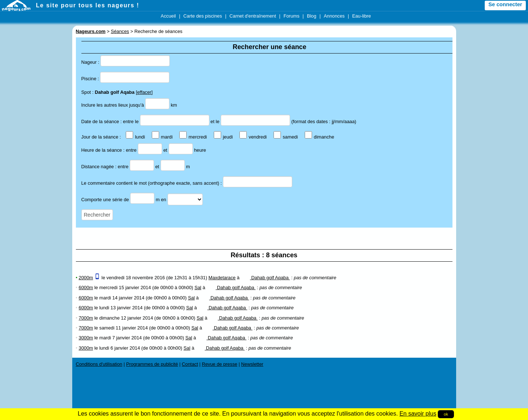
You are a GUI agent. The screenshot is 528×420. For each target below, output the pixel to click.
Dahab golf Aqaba (265, 278)
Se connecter (505, 4)
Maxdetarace (222, 278)
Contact (190, 364)
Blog (312, 16)
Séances (120, 31)
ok (446, 414)
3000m (86, 338)
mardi (162, 137)
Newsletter (252, 364)
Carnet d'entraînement (253, 16)
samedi (286, 137)
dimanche (320, 137)
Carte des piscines (203, 16)
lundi (135, 137)
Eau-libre (361, 16)
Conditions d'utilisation (99, 364)
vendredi (253, 137)
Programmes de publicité (152, 364)
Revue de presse (219, 364)
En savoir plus (418, 414)
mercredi (193, 137)
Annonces (334, 16)
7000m (86, 318)
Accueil (168, 16)
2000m (86, 278)
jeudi (223, 137)
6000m (86, 288)
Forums (291, 16)
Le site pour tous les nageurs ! (88, 5)
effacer (144, 92)
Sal (198, 288)
